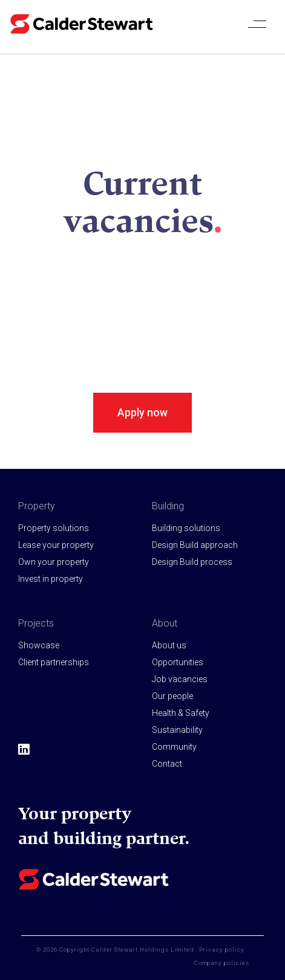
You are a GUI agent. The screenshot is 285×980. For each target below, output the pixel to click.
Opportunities (178, 662)
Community (174, 747)
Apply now (142, 413)
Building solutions (186, 528)
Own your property (54, 562)
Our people (172, 696)
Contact (167, 764)
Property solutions (54, 528)
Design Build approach (195, 545)
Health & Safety (181, 713)
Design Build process (192, 562)
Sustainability (177, 730)
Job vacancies (180, 679)
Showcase (39, 645)
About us (169, 645)
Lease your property (56, 545)
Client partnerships (54, 662)
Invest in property (51, 579)
